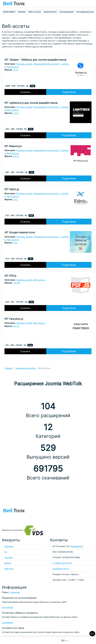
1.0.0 (15, 243)
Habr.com (9, 569)
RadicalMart (9, 12)
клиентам (15, 592)
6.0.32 (16, 326)
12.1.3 (16, 70)
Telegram (9, 546)
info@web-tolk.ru (61, 569)
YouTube (9, 557)
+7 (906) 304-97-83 (62, 563)
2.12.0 (16, 113)
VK (6, 552)
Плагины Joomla (24, 64)
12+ (92, 634)
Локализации (67, 12)
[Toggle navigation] (92, 4)
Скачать (25, 92)
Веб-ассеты (35, 12)
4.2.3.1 (16, 156)
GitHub (8, 563)
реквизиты (77, 546)
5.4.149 (16, 283)
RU (64, 640)
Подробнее (69, 92)
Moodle (22, 12)
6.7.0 (15, 200)
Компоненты (50, 12)
